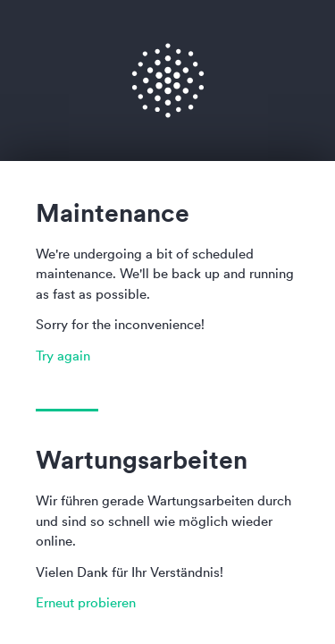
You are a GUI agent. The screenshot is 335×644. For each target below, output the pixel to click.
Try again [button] (63, 356)
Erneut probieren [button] (86, 602)
